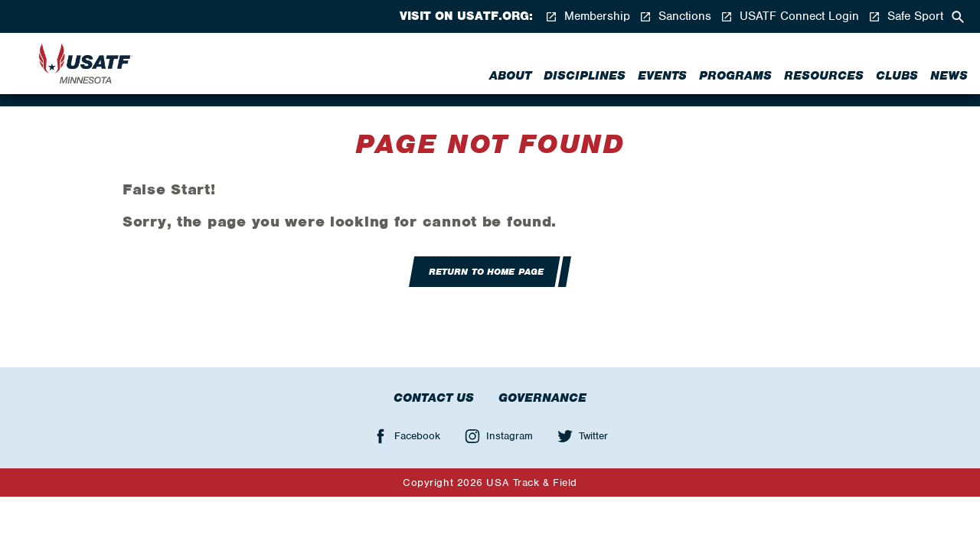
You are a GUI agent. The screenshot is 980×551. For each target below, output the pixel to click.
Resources (824, 76)
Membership (588, 16)
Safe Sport (906, 16)
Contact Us (434, 398)
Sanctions (675, 16)
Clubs (897, 76)
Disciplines (585, 76)
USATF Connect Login (790, 16)
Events (662, 76)
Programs (735, 76)
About (510, 76)
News (949, 76)
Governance (542, 398)
